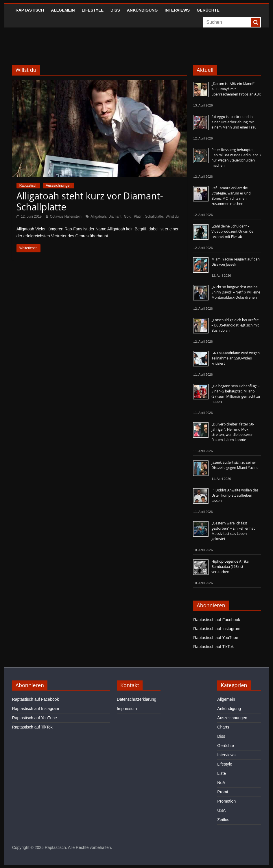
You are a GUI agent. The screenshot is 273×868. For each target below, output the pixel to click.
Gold (128, 216)
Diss (115, 10)
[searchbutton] (256, 22)
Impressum (127, 709)
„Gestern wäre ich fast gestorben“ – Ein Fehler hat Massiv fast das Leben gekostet (233, 531)
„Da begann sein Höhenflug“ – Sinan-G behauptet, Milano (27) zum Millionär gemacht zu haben (236, 394)
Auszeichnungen (59, 186)
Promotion (226, 801)
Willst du (172, 216)
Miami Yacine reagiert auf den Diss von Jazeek (236, 262)
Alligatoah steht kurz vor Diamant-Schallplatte (90, 201)
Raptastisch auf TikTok (213, 647)
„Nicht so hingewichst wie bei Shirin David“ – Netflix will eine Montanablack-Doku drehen (236, 292)
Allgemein (63, 10)
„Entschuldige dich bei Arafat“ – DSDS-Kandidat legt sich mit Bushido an (235, 325)
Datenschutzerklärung (136, 699)
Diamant (115, 216)
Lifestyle (93, 10)
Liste (222, 773)
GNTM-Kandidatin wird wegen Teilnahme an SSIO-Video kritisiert (236, 358)
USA (221, 810)
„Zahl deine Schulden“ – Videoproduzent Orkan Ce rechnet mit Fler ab (232, 231)
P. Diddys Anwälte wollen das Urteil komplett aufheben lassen (235, 495)
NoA (221, 783)
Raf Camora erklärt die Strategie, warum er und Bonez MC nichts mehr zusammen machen (231, 196)
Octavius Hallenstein (66, 216)
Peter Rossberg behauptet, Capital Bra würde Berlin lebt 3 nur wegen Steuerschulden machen (236, 158)
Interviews (177, 10)
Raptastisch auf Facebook (217, 620)
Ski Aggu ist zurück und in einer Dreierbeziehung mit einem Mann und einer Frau (234, 122)
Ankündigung (142, 10)
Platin (138, 216)
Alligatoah (98, 216)
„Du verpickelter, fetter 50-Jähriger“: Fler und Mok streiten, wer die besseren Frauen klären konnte (233, 432)
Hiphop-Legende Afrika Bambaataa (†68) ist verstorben (230, 567)
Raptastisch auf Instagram (217, 629)
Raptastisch (30, 10)
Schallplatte (154, 216)
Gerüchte (208, 10)
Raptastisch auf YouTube (216, 638)
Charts (223, 727)
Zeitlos (223, 820)
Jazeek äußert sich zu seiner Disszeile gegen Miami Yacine (235, 465)
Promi (223, 792)
